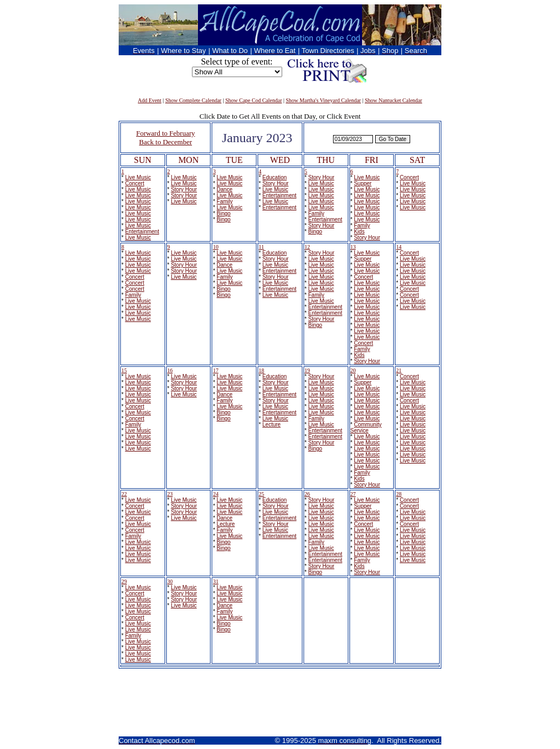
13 (353, 247)
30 (170, 581)
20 (353, 370)
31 (215, 581)
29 (124, 581)
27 (353, 494)
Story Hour (184, 189)
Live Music (138, 177)
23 (170, 494)
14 (399, 247)
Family (224, 201)
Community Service (366, 428)
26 (307, 494)
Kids (359, 232)
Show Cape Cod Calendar (254, 100)
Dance (224, 189)
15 (124, 370)
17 (215, 370)
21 (399, 370)
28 (399, 494)
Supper (363, 183)
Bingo (224, 213)
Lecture (272, 425)
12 (307, 247)
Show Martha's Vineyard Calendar (323, 100)
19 (307, 370)
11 (261, 247)
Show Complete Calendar (193, 100)
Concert (135, 183)
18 (261, 370)
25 (261, 494)
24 (215, 494)
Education (275, 177)
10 (215, 247)
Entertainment (142, 232)
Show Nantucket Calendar (393, 100)
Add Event (150, 100)
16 (170, 370)
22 (124, 494)
